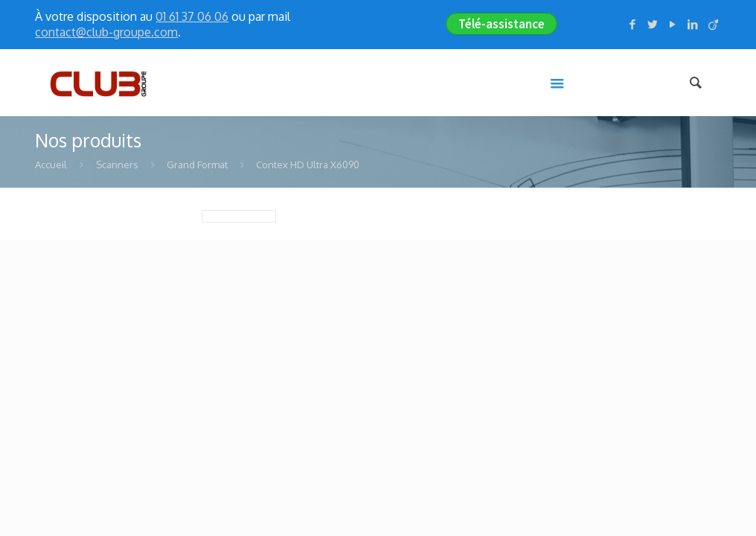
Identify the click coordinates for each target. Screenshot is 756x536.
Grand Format (197, 165)
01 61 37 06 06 (192, 16)
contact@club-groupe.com (106, 32)
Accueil (51, 165)
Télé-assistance (502, 24)
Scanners (117, 165)
